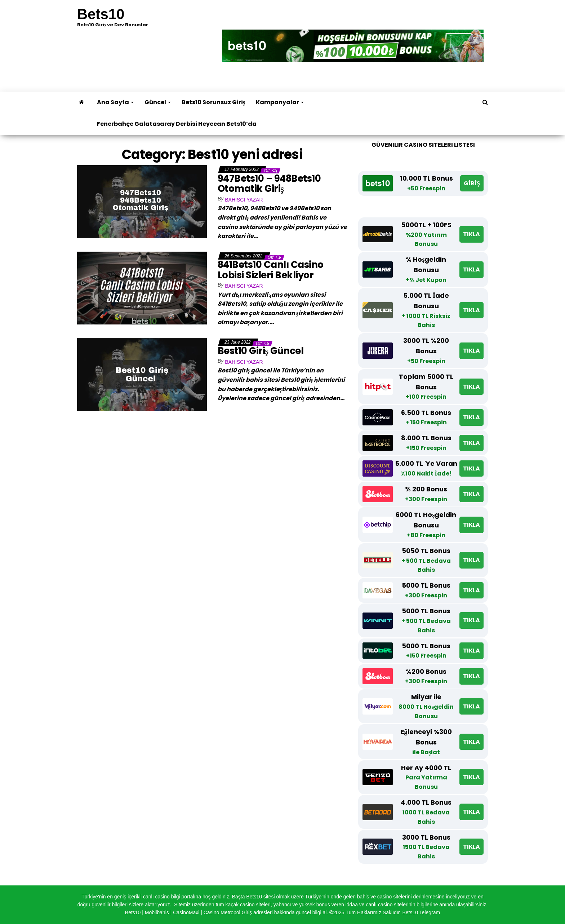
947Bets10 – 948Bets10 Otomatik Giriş (269, 184)
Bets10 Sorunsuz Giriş (213, 102)
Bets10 (101, 14)
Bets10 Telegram (421, 912)
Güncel (158, 102)
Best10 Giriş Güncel (262, 351)
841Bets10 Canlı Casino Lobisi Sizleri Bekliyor (271, 270)
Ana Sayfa (115, 102)
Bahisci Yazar (244, 200)
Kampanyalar (280, 102)
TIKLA (471, 234)
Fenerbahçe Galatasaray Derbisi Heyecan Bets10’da (177, 124)
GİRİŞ (472, 183)
